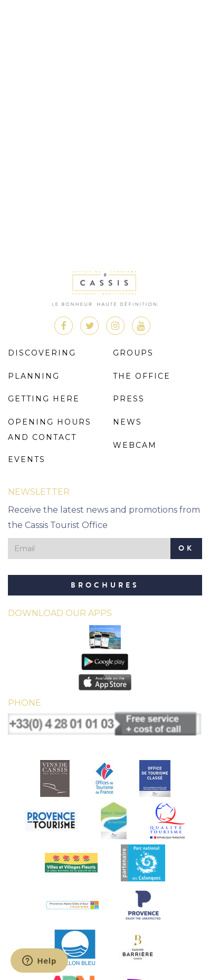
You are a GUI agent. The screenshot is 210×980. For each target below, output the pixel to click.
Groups (133, 353)
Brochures (105, 585)
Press (129, 399)
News (127, 422)
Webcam (135, 445)
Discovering (42, 353)
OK (186, 548)
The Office (142, 376)
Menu (190, 22)
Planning (34, 376)
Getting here (44, 399)
